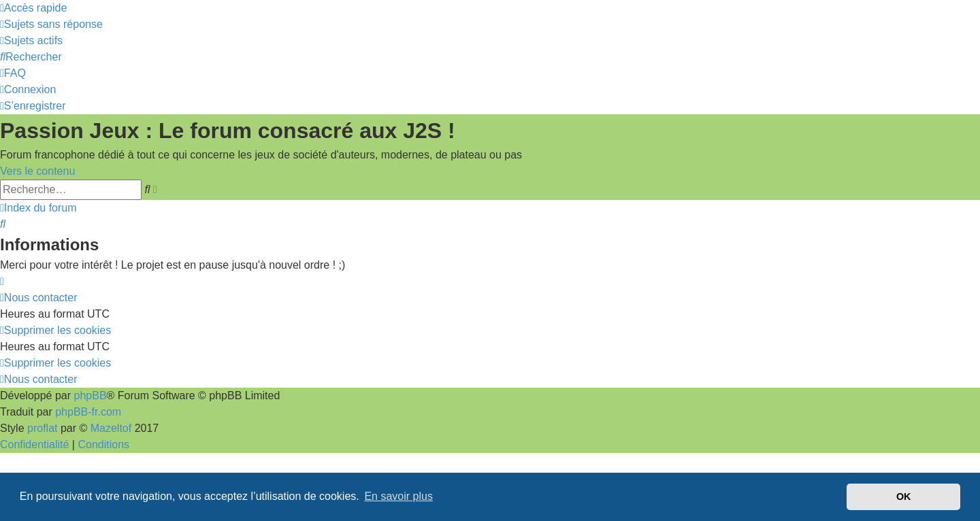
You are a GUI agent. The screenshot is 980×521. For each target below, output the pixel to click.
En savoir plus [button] (398, 496)
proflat (42, 428)
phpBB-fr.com (88, 412)
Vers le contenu (37, 171)
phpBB (91, 396)
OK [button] (904, 497)
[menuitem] (51, 24)
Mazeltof (111, 428)
